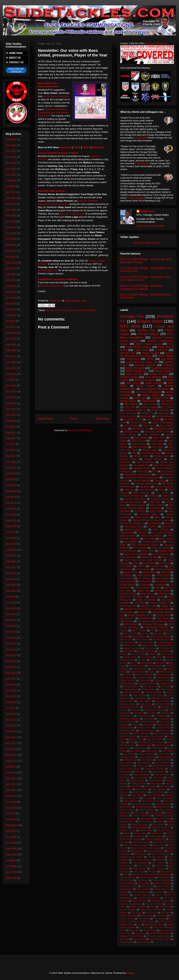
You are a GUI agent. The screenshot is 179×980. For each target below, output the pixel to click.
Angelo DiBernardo (132, 648)
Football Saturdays (147, 722)
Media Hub (98, 147)
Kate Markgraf (140, 447)
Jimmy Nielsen (130, 760)
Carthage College (144, 678)
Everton (141, 566)
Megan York (143, 591)
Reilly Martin (164, 877)
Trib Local (142, 533)
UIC (139, 924)
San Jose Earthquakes (148, 392)
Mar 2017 (11, 456)
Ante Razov (129, 651)
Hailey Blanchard (142, 733)
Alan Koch (158, 633)
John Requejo (144, 763)
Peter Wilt (139, 603)
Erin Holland (127, 566)
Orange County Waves (131, 857)
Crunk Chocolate (135, 368)
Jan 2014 (11, 632)
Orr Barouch (154, 523)
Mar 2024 (11, 274)
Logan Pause (141, 350)
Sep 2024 (11, 245)
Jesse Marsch (144, 575)
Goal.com (125, 733)
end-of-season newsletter (56, 96)
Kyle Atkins (165, 786)
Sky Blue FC (127, 618)
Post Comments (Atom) (80, 430)
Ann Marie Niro (166, 648)
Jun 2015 (11, 538)
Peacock (169, 523)
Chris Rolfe (130, 407)
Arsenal (124, 654)
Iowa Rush (125, 748)
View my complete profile (150, 226)
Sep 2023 (11, 309)
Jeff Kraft (165, 572)
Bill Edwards (147, 663)
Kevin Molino (155, 780)
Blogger (130, 973)
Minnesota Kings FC (161, 827)
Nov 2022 (11, 362)
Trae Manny (144, 919)
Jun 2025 (11, 192)
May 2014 (11, 608)
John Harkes (126, 763)
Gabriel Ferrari (163, 725)
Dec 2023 (11, 292)
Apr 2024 (11, 268)
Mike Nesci (164, 594)
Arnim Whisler (164, 651)
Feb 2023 (11, 350)
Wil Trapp (125, 939)
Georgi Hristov (163, 727)
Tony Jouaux (147, 915)
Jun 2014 (11, 603)
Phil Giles (152, 872)
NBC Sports (131, 404)
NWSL (127, 833)
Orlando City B (156, 857)
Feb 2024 (11, 280)
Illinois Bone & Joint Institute (151, 742)
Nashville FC (157, 833)
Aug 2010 (11, 808)
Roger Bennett (127, 883)
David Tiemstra (149, 557)
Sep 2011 (11, 755)
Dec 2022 (11, 356)
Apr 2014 (11, 614)
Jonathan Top (126, 766)
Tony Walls (161, 915)
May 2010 (11, 825)
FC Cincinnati (144, 716)
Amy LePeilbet (151, 435)
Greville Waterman (160, 410)
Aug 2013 (11, 661)
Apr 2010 (11, 831)
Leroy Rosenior (154, 795)
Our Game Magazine (142, 860)
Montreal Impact (142, 468)
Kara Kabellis (163, 578)
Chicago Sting (166, 551)
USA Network (131, 624)
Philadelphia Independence (138, 475)
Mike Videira (158, 825)
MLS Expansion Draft (141, 804)
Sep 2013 (11, 655)
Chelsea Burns (166, 683)
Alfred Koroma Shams (160, 636)
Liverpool (169, 795)
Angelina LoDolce (165, 645)
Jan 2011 (11, 796)
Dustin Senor (151, 707)
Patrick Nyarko (150, 353)
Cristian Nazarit (153, 459)
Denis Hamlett (157, 505)
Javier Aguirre (152, 751)
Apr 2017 (11, 450)
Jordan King (142, 766)
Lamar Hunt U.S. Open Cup (142, 362)
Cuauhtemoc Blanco (162, 368)
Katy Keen (125, 777)
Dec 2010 (11, 802)
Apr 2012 (11, 714)
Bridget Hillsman (137, 672)
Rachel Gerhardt (128, 877)
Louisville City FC (131, 798)
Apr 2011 (11, 784)
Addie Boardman (166, 630)
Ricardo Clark (127, 880)
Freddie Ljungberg (164, 569)
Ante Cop (129, 490)
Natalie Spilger (155, 836)
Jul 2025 (10, 186)
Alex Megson (131, 542)
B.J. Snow (146, 657)
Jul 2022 (10, 380)
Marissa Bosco (132, 432)
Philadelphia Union (133, 527)
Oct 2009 (11, 843)
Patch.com (160, 866)
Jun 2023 (11, 327)
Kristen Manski (128, 585)
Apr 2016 (11, 497)
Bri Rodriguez (140, 548)
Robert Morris (127, 612)
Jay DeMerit (168, 751)
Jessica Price (163, 575)
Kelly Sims (158, 777)
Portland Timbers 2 (159, 603)
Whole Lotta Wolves (151, 536)
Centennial (145, 680)
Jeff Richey (126, 575)
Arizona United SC (146, 651)
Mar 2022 (11, 397)
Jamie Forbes (157, 441)
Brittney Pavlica (166, 672)
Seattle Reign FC (162, 889)
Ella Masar (165, 563)
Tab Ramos (164, 907)
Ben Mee (142, 660)
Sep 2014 (11, 585)
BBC (161, 490)
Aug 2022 (11, 374)
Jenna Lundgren (146, 754)
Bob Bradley (141, 438)
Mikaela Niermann (140, 825)
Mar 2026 (11, 139)
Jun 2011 (11, 772)
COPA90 (153, 496)
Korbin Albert (150, 786)
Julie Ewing (149, 426)
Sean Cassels (143, 889)
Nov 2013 (11, 643)
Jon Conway (144, 578)
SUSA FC (152, 527)
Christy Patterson (154, 692)
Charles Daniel (127, 683)
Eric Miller (152, 713)
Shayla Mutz (163, 615)
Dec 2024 (11, 227)
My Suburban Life (165, 830)
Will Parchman (139, 939)
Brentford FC (53, 310)
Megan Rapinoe (164, 371)
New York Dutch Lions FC (136, 845)
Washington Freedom (157, 627)
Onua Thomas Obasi (161, 854)
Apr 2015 (11, 550)
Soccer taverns (142, 895)
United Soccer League (139, 347)
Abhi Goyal (133, 383)
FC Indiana (161, 716)
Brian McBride (153, 377)
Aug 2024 (11, 251)
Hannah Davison (128, 736)
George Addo (127, 727)
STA (134, 453)
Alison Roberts (153, 383)
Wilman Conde (151, 395)
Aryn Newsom (147, 490)
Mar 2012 (11, 720)
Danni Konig (145, 704)
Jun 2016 (11, 485)
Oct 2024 (11, 239)
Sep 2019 (11, 421)
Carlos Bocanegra (160, 548)
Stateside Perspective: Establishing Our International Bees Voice (53, 113)
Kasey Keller (145, 581)
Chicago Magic (129, 459)
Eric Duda (138, 713)
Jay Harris (129, 754)
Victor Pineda (150, 930)
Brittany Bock (141, 456)
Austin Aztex (130, 657)
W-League (140, 933)
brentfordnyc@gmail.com (52, 286)
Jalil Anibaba (131, 426)
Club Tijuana (139, 695)
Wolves (124, 630)
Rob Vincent (143, 880)
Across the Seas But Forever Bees (147, 355)
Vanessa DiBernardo (146, 484)
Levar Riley (158, 447)
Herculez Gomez (154, 739)
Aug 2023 (11, 315)
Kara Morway (159, 772)
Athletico (153, 654)
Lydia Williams (130, 801)
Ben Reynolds (156, 660)
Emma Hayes (128, 401)
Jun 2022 (11, 386)
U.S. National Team (151, 453)
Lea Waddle (160, 585)
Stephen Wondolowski (131, 904)
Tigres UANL (127, 621)
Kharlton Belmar (139, 783)
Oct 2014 (11, 579)
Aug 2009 (11, 855)
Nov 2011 (11, 743)
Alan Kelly (145, 633)
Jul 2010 (10, 813)
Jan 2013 (11, 685)
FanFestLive (148, 401)
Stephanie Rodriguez (161, 901)
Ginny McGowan (147, 730)
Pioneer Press (167, 872)
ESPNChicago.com (137, 371)
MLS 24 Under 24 (151, 801)
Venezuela (134, 930)
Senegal (124, 892)
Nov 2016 (11, 468)
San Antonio (147, 886)
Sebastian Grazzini (145, 380)
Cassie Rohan (163, 678)
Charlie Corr (147, 211)
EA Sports (135, 710)
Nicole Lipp (142, 472)
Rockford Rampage (161, 880)
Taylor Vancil (127, 533)
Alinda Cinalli (126, 639)
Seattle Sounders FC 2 (140, 615)
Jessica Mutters (166, 757)
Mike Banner (147, 594)
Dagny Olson (127, 701)
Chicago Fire (132, 316)
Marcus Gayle (163, 807)
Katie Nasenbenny (142, 774)
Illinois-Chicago (163, 745)
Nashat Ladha (140, 833)
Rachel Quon (150, 450)
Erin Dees (165, 713)
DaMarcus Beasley (160, 698)
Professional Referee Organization (141, 478)
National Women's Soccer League (151, 520)
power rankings (144, 942)
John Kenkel (127, 578)
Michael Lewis (162, 591)
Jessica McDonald (147, 757)
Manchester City (141, 429)
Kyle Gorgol (126, 789)
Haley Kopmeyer (162, 733)
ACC (153, 630)
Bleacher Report (137, 666)
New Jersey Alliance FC (132, 523)
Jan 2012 (11, 731)
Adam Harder (166, 539)
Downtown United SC (135, 410)
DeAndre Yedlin (163, 704)
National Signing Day (155, 839)
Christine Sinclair (132, 692)
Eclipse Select (150, 321)
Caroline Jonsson (160, 499)
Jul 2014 (10, 597)
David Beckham (128, 557)
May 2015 (11, 544)
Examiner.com (157, 566)
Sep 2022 (11, 368)
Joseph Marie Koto (161, 766)
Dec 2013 (11, 638)
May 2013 (11, 673)
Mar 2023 (11, 345)
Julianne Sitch (139, 444)
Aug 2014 (11, 591)
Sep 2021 (11, 403)
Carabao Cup (163, 675)
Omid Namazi (141, 854)
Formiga (124, 725)
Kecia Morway (163, 581)
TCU (153, 907)
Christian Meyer (148, 689)
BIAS (159, 657)
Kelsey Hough (137, 780)
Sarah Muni (168, 527)
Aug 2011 (11, 761)
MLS (158, 588)
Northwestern (137, 851)
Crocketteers (140, 698)
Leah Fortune (158, 792)
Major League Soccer (148, 344)
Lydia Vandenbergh (165, 798)
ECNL (136, 563)
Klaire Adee (136, 786)
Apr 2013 (11, 679)
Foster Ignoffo (143, 569)
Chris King (165, 686)
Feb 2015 (11, 561)
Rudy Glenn (144, 883)
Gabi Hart (148, 725)
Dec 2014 (11, 567)
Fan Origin (148, 719)
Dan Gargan (153, 419)
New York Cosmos (141, 842)
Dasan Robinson (161, 554)
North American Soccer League (146, 848)
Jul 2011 (10, 767)
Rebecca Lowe (148, 606)
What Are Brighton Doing (159, 936)
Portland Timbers (165, 475)
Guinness (155, 508)
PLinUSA (125, 392)
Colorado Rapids (148, 407)
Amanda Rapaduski (161, 639)
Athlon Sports (167, 654)
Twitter (86, 147)
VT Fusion (144, 927)
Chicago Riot (128, 353)
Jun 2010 (11, 819)
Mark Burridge (127, 810)
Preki (126, 874)
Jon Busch (167, 401)
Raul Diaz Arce (128, 606)
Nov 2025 (11, 163)
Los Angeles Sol (141, 465)
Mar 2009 (11, 878)
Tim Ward (165, 913)
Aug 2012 (11, 702)
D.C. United (167, 407)
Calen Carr (168, 496)
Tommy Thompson (129, 915)
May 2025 (11, 198)
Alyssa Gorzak (142, 639)
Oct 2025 (11, 169)
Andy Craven (148, 645)
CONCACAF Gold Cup (132, 496)
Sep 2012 (11, 696)
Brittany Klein (162, 456)
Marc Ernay (126, 807)
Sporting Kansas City (136, 530)
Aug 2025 (11, 180)
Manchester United (164, 429)
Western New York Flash (132, 936)
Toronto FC (147, 413)
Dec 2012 (11, 690)
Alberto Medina (139, 636)
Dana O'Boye (163, 701)
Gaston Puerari (138, 441)
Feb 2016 (11, 503)
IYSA (132, 742)
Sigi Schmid (158, 892)
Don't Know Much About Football (143, 560)
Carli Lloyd (140, 398)
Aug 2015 (11, 526)
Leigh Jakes (137, 795)
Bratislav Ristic (140, 669)
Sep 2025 (11, 175)
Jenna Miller (164, 754)
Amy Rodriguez (127, 642)
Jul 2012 (10, 708)
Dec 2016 (11, 462)
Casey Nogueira (129, 551)
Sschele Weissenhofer (149, 898)
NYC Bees (66, 310)
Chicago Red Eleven (131, 502)
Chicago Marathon (132, 686)
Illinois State (145, 745)
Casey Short (148, 551)
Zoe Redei (167, 359)
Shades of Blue (159, 374)
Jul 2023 (10, 321)
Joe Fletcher (147, 760)
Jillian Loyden (157, 511)
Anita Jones (150, 648)
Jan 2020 (11, 409)
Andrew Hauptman (164, 487)
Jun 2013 (11, 667)
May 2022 (11, 391)
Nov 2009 (11, 837)
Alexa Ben (164, 413)
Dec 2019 (11, 415)
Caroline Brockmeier (135, 499)
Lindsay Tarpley (129, 377)
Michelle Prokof (128, 594)
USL (171, 344)
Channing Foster (162, 680)
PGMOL (160, 860)
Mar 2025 (11, 210)
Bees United (150, 404)
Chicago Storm (150, 686)
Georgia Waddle (128, 730)
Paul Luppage (158, 868)
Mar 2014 (11, 620)
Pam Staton (158, 863)
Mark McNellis (147, 810)
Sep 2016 (11, 473)
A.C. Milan (149, 539)
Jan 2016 (11, 509)
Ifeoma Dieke (149, 572)
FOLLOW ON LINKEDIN (16, 70)
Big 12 (134, 663)
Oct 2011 (11, 749)
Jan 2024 (11, 286)
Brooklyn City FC (133, 419)
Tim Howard (151, 913)
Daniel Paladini (138, 505)
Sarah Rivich (126, 889)
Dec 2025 (11, 157)
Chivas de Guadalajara (136, 554)
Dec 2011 (11, 737)
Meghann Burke (128, 821)
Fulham (135, 725)
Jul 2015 (10, 532)
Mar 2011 (11, 790)
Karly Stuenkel (128, 581)
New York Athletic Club (157, 432)
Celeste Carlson (128, 680)
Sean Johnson (134, 374)
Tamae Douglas (128, 910)
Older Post (102, 419)
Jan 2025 (11, 221)
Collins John (154, 502)
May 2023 (11, 333)
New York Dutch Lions (163, 842)
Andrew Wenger (131, 645)
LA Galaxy (144, 585)
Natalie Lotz (139, 836)
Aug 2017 (11, 438)
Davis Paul (168, 557)
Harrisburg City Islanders (152, 736)
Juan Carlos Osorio (130, 769)
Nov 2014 (11, 573)
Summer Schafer (154, 904)
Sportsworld (145, 618)
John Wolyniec (163, 763)
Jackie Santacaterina (163, 423)
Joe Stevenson (163, 760)
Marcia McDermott (144, 807)
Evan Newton (127, 716)
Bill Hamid (161, 663)
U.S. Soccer (161, 350)
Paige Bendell (140, 863)
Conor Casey (156, 695)
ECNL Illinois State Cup (154, 710)
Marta (157, 517)
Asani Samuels (138, 654)
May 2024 (11, 263)
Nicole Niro (159, 845)
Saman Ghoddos (162, 883)
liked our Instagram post (72, 214)
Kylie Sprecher (159, 789)
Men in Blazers (146, 821)
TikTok (77, 147)
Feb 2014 (11, 626)
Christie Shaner (166, 689)
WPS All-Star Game (160, 933)
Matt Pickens (155, 813)
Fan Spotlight (164, 719)
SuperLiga (159, 481)
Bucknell (128, 675)
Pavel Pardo (167, 472)
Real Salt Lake (128, 413)
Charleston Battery (147, 683)
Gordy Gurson (131, 572)
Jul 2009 (10, 860)
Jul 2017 (10, 444)
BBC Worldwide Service (145, 545)
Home (74, 419)
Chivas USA (167, 404)
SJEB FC (143, 612)
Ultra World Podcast (154, 924)
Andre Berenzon (146, 642)
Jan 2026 (11, 151)
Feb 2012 (11, 725)
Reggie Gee (167, 606)
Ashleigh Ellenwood (152, 542)
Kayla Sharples (141, 777)
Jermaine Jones (127, 757)
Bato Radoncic (141, 493)
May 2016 (11, 491)
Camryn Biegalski (144, 675)
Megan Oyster (163, 819)
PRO (154, 472)
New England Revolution (155, 389)
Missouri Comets (128, 830)
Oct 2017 (11, 427)
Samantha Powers (129, 886)
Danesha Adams (128, 704)
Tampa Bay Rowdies (151, 910)
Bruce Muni (159, 438)
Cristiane (168, 365)
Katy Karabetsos (162, 774)
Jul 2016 (10, 479)
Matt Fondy (140, 813)
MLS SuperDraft (163, 804)
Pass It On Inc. (145, 866)
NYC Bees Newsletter (84, 310)
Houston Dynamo (139, 423)
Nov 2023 (11, 298)
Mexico (160, 821)
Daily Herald (145, 701)
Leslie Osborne (143, 588)
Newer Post (45, 419)
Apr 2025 (11, 204)
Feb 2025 (11, 216)
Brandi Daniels (155, 666)
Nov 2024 (11, 233)
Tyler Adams (159, 919)
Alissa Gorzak (128, 435)
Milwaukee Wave (139, 827)
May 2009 (11, 872)
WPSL (150, 359)
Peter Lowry (138, 872)
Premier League (148, 334)
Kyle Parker (142, 789)
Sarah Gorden (163, 886)
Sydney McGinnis (138, 907)
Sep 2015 (11, 520)
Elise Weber (149, 563)
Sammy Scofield (141, 481)
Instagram (66, 147)
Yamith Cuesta (127, 942)
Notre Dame (157, 597)
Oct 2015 (11, 515)
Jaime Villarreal (140, 748)
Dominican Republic (130, 707)
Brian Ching (157, 669)
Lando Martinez (140, 792)
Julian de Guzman (154, 769)
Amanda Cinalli (128, 416)
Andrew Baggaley (165, 642)
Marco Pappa (166, 356)
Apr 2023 (11, 339)
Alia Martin (145, 487)
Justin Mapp (157, 444)
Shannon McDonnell (140, 892)
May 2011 (11, 778)
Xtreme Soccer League (160, 939)
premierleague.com (48, 270)
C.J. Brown (162, 493)
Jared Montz (136, 751)
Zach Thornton (139, 630)
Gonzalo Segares (145, 365)
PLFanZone (133, 359)
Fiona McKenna (127, 722)
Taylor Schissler (161, 530)
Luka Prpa (148, 798)
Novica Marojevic (156, 851)
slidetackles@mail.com (157, 43)
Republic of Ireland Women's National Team (147, 609)
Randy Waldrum (147, 877)
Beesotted (146, 416)
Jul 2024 (10, 257)
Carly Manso (126, 678)
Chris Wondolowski (129, 689)
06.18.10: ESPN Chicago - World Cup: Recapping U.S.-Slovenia (142, 287)
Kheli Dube (156, 783)
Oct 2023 (11, 303)
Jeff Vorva (140, 511)
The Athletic (163, 618)
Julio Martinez (141, 772)
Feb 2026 (11, 145)
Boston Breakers (165, 416)
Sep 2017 (11, 433)
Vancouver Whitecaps (153, 624)
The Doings (136, 913)
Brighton (152, 672)
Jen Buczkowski (145, 462)
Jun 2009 (11, 866)
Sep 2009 (11, 849)
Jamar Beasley (157, 748)
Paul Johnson (139, 868)
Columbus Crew (160, 398)
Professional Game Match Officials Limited (151, 874)
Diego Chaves (146, 386)
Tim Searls (167, 380)
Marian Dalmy (142, 517)
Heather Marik (136, 739)
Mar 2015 (11, 556)
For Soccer (165, 722)
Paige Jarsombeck (146, 600)
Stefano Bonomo (140, 901)
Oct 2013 (11, 649)
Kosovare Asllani (149, 514)
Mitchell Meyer (146, 830)
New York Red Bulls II (133, 597)
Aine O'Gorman (130, 633)
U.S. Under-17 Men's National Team (155, 621)
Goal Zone (165, 730)
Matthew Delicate (141, 816)
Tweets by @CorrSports (147, 243)
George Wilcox (145, 727)
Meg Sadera (146, 819)
